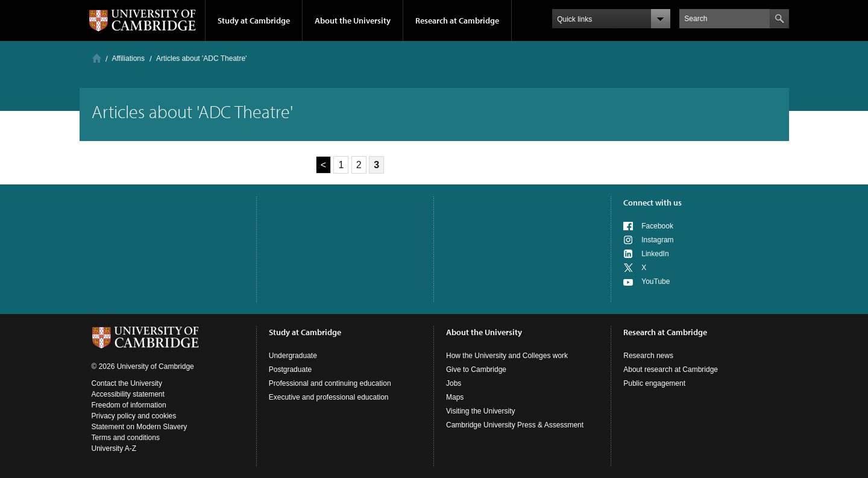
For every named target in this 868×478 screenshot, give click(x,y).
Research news (648, 356)
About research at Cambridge (671, 370)
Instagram (657, 240)
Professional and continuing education (330, 383)
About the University (353, 20)
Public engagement (654, 383)
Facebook (657, 226)
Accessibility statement (128, 394)
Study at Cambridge (254, 20)
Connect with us (653, 203)
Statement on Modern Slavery (140, 427)
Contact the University (127, 383)
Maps (455, 397)
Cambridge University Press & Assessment (515, 425)
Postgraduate (290, 370)
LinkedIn (655, 254)
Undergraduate (293, 356)
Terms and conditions (126, 438)
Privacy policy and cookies (134, 416)
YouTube (656, 281)
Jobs (454, 383)
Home (97, 58)
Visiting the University (481, 411)
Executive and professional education (329, 397)
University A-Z (114, 448)
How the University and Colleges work (507, 356)
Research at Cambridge (457, 20)
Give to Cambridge (476, 370)
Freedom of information (129, 405)
